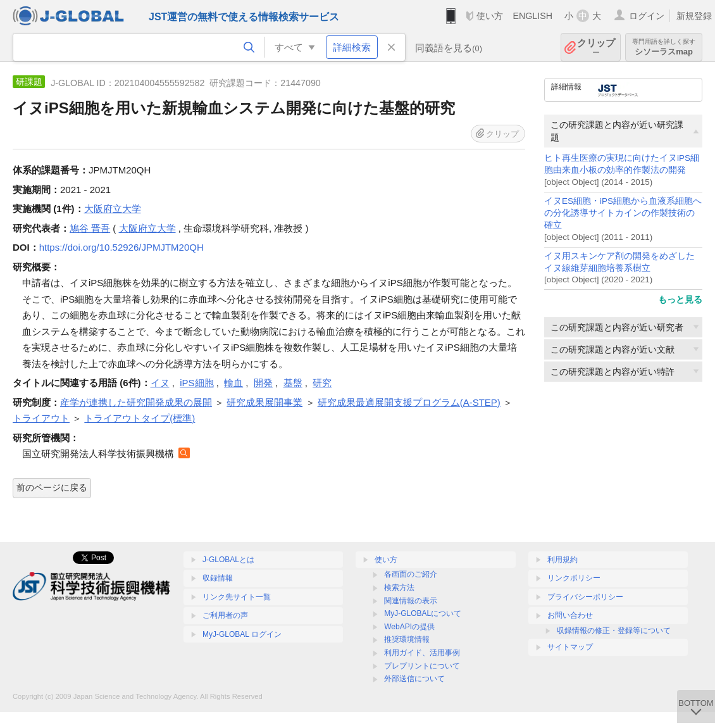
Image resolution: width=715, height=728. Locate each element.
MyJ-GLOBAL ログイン (242, 634)
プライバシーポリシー (585, 597)
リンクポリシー (574, 578)
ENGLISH (532, 16)
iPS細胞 (196, 383)
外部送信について (414, 679)
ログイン (647, 16)
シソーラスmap (664, 47)
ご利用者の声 (225, 615)
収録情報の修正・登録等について (614, 631)
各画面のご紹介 (411, 574)
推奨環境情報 (407, 639)
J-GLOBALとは (228, 560)
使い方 (490, 16)
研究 (322, 383)
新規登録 (694, 16)
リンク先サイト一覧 (237, 597)
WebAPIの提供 (409, 627)
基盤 (293, 383)
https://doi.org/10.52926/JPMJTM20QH (121, 247)
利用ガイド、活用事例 (422, 653)
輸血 (233, 383)
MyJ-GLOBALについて (423, 613)
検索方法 (399, 587)
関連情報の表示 (411, 601)
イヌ (160, 383)
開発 (263, 383)
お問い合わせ (570, 615)
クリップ (596, 47)
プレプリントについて (422, 666)
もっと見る (680, 299)
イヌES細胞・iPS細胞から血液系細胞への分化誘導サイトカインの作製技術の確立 (623, 213)
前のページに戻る (52, 487)
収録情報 (218, 578)
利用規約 (563, 560)
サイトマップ (570, 647)
